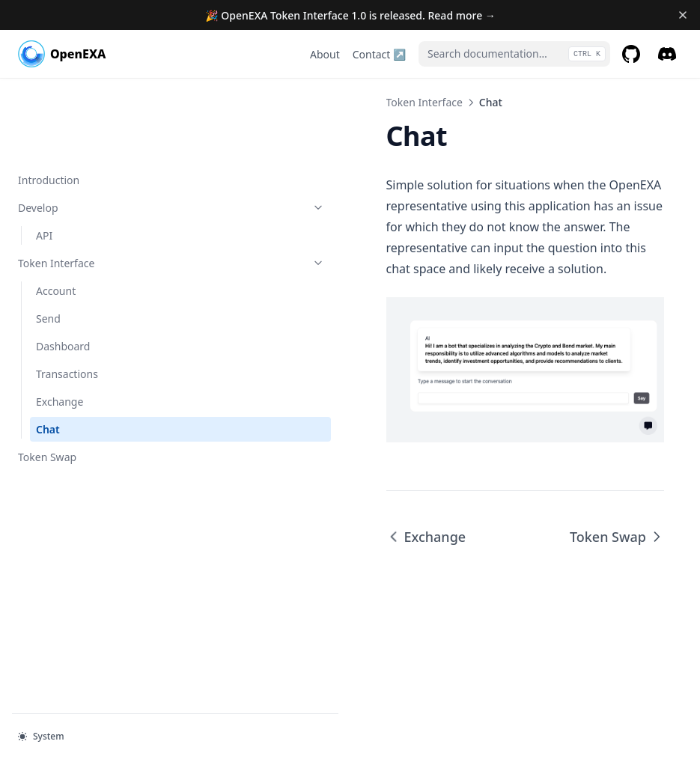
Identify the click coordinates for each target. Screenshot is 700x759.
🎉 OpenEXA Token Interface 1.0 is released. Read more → (350, 15)
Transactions (67, 296)
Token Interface (92, 185)
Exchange (60, 324)
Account (56, 213)
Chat (48, 351)
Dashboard (63, 268)
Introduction (49, 102)
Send (48, 241)
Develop (92, 130)
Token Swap (47, 379)
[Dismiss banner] (682, 15)
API (44, 158)
